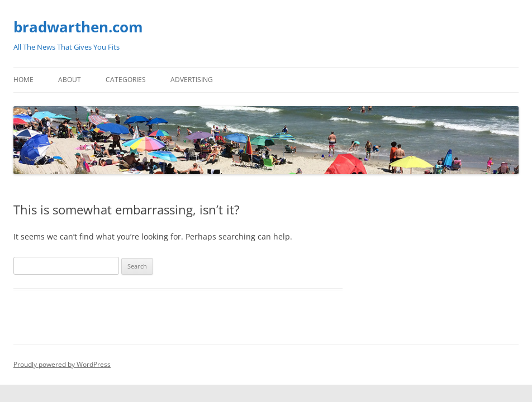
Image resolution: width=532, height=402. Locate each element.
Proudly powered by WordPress (62, 364)
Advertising (192, 80)
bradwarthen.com (78, 27)
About (70, 80)
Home (23, 80)
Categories (126, 80)
